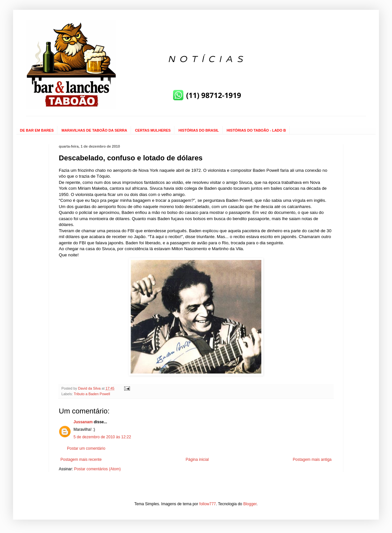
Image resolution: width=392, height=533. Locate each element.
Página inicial (197, 460)
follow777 (208, 504)
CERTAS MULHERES (153, 130)
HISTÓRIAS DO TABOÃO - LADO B (256, 130)
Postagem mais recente (81, 460)
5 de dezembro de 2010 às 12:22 (102, 437)
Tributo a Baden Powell (92, 394)
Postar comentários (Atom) (98, 469)
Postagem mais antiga (312, 460)
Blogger (250, 504)
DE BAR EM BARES (37, 130)
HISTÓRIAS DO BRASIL (198, 130)
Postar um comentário (86, 448)
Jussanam (83, 422)
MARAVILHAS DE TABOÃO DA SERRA (94, 130)
